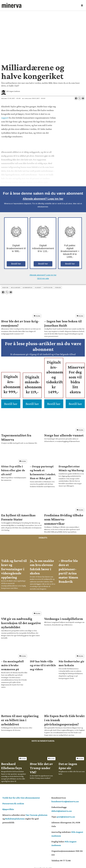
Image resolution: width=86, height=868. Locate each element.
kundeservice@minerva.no (65, 801)
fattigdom (48, 288)
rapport (5, 118)
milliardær (16, 288)
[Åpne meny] (82, 5)
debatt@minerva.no (62, 811)
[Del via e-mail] (83, 98)
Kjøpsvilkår (8, 809)
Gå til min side (43, 279)
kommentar (27, 288)
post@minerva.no (66, 817)
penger (58, 288)
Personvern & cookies (13, 803)
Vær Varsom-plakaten (37, 815)
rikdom (5, 288)
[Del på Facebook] (76, 98)
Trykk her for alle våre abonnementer (21, 798)
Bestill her (16, 264)
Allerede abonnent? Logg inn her (43, 199)
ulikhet (38, 288)
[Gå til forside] (40, 5)
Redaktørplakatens (15, 819)
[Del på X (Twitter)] (79, 98)
